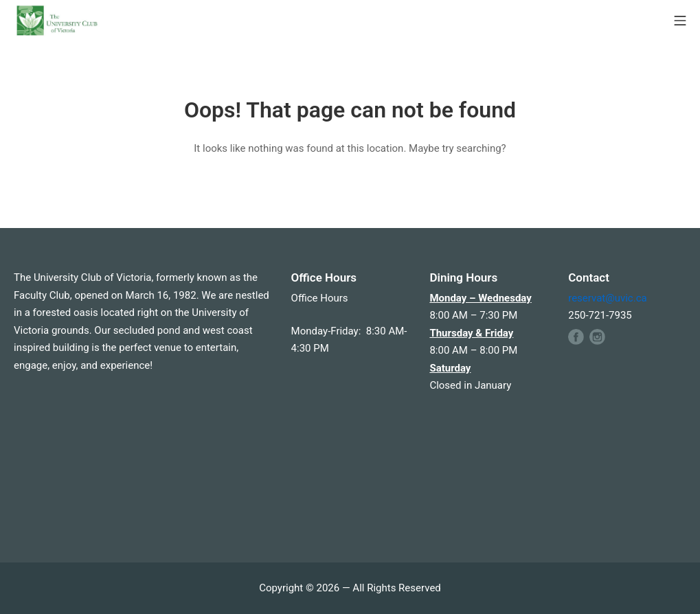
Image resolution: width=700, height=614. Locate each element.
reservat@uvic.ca (608, 298)
